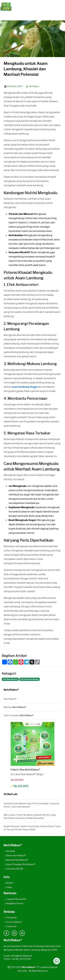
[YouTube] (22, 933)
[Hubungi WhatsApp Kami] (57, 961)
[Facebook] (6, 933)
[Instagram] (14, 933)
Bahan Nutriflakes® (15, 855)
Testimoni (10, 926)
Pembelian (10, 918)
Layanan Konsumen (15, 899)
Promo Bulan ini (13, 922)
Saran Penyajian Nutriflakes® (19, 864)
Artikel (8, 883)
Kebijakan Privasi (13, 903)
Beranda (9, 851)
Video (8, 887)
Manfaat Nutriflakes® (16, 860)
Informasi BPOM (13, 869)
